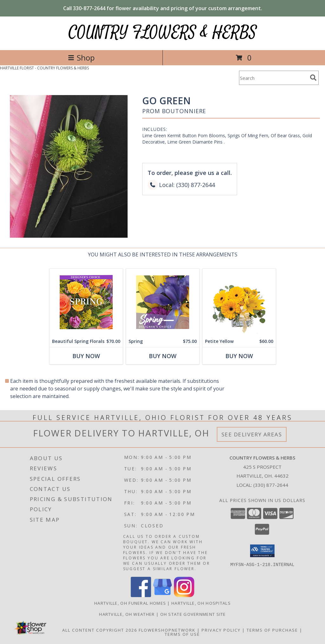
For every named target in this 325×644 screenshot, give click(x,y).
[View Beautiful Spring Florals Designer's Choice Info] (86, 302)
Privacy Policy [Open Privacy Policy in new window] (221, 630)
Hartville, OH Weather (127, 614)
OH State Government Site (193, 614)
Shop (81, 58)
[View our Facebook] (141, 595)
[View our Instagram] (184, 595)
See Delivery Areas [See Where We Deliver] (252, 434)
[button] (262, 551)
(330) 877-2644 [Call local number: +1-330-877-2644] (271, 485)
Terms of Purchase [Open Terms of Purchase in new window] (272, 630)
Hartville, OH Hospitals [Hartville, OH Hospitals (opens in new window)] (201, 603)
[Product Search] (273, 78)
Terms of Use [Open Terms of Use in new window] (182, 634)
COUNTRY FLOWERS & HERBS (163, 32)
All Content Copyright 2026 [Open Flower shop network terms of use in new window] (100, 630)
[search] (313, 78)
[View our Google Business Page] (162, 595)
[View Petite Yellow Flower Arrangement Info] (239, 302)
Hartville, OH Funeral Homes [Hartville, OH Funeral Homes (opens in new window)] (130, 603)
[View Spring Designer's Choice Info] (163, 302)
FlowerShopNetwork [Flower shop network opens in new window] (167, 630)
